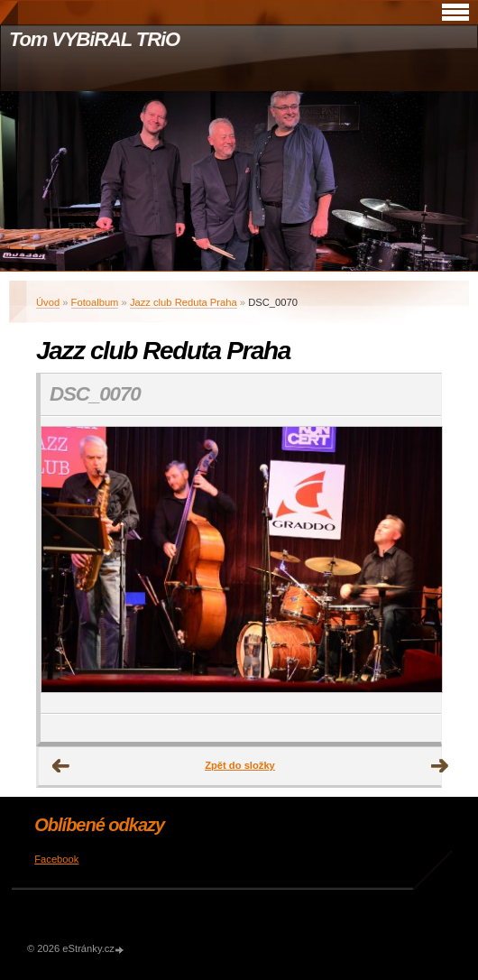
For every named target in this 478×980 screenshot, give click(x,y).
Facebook (56, 859)
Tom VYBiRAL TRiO (94, 39)
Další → (440, 766)
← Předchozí (61, 766)
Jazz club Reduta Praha (184, 302)
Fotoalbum (95, 302)
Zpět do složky (240, 765)
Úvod (48, 302)
